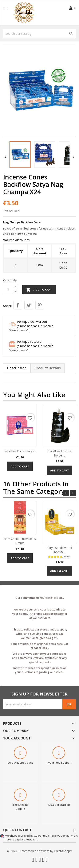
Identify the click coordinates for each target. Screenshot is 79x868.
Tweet (29, 305)
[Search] (39, 34)
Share (18, 305)
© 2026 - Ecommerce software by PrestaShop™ (40, 851)
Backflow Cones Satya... (20, 451)
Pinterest (40, 305)
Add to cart (39, 290)
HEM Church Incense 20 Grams (20, 541)
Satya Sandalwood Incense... (59, 550)
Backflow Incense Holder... (59, 453)
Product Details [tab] (48, 368)
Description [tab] (17, 368)
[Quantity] (8, 289)
